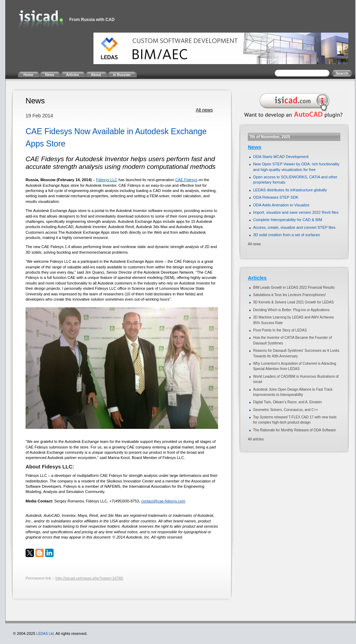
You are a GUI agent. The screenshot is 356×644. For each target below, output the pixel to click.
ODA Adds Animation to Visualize (281, 205)
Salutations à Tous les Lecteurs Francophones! (289, 295)
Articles (257, 278)
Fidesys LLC (107, 180)
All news (204, 110)
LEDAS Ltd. (46, 634)
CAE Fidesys (186, 180)
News (254, 147)
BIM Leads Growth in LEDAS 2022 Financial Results (294, 287)
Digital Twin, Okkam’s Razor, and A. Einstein (287, 402)
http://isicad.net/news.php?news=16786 (89, 578)
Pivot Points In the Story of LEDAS (280, 330)
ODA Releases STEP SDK (276, 197)
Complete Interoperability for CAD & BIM (288, 220)
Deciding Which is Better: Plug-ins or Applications (291, 310)
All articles (256, 439)
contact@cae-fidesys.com (163, 501)
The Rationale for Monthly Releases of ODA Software (294, 430)
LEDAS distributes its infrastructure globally (290, 190)
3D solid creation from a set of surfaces (287, 235)
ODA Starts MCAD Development (281, 157)
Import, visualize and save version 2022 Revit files (296, 212)
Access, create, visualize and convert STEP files (294, 227)
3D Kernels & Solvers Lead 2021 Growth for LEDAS (293, 302)
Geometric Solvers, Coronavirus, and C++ (286, 410)
